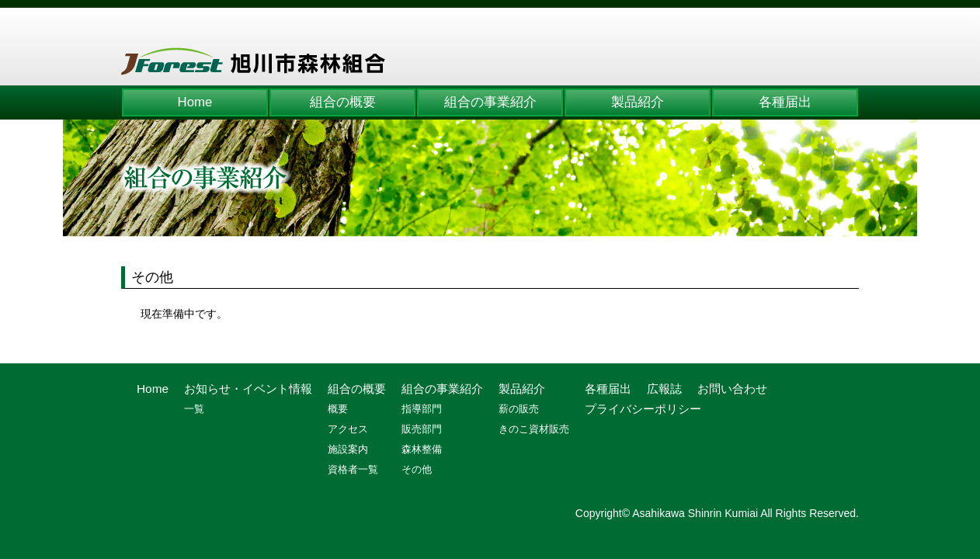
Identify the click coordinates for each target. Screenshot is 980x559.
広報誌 (664, 389)
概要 (338, 409)
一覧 (194, 409)
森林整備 (422, 449)
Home (195, 102)
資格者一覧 (353, 469)
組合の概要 (343, 102)
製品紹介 (638, 102)
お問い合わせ (732, 389)
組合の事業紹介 (490, 102)
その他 (417, 469)
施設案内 (348, 449)
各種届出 (785, 102)
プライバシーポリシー (643, 409)
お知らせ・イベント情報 (248, 389)
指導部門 (422, 409)
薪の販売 (519, 409)
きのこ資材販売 (534, 429)
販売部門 (422, 429)
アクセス (348, 429)
